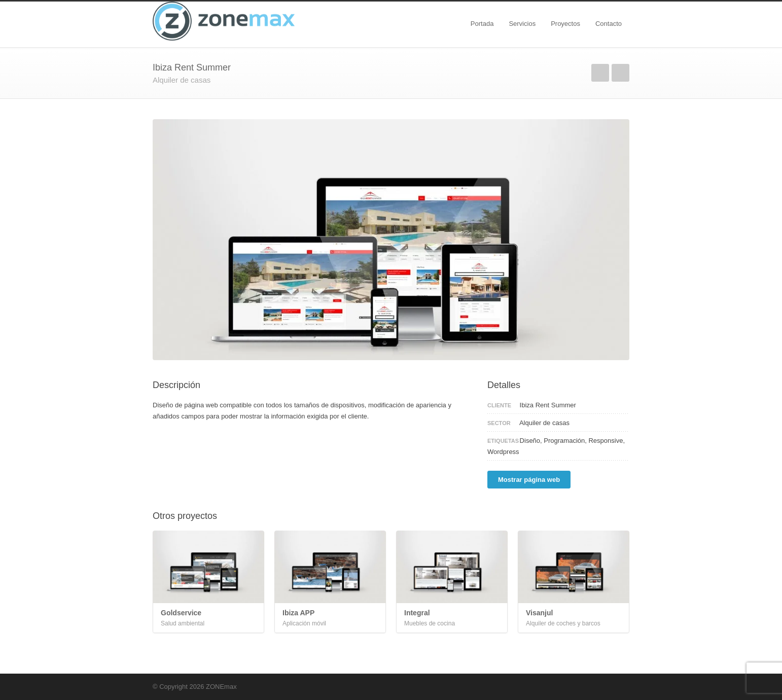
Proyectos (565, 24)
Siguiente (620, 73)
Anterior (600, 73)
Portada (482, 24)
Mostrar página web (529, 480)
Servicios (522, 24)
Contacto (609, 24)
